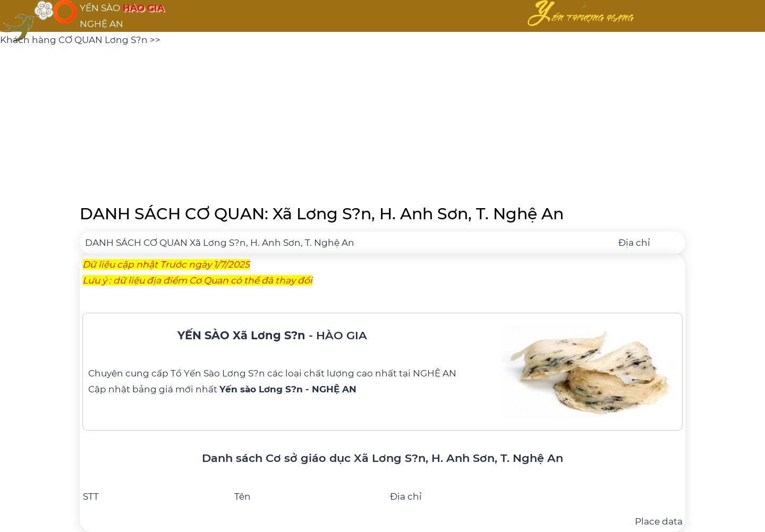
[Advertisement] (382, 122)
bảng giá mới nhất (244, 389)
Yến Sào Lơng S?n (224, 373)
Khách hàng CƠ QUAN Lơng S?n (75, 40)
